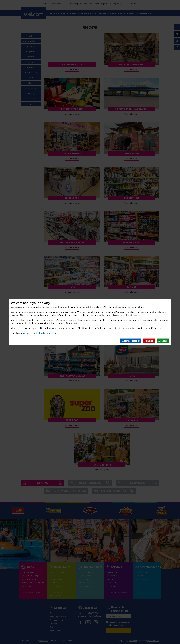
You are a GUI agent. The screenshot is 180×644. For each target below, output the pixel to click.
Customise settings (131, 341)
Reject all (149, 341)
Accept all (163, 341)
